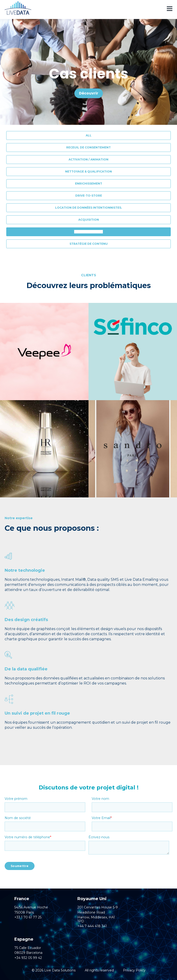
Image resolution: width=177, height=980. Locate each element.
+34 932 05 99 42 (28, 958)
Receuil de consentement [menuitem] (88, 147)
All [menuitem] (89, 135)
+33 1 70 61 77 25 (28, 917)
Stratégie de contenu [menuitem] (89, 244)
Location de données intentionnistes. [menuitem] (88, 208)
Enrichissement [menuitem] (89, 184)
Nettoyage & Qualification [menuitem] (88, 171)
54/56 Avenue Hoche (31, 907)
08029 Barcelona (28, 953)
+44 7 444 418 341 (92, 926)
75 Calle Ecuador (28, 948)
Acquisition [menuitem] (89, 220)
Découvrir (89, 93)
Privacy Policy (134, 970)
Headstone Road (91, 912)
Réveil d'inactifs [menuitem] (88, 232)
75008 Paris (24, 912)
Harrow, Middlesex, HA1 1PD (96, 919)
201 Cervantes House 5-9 (98, 907)
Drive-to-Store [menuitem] (89, 196)
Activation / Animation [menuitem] (88, 159)
